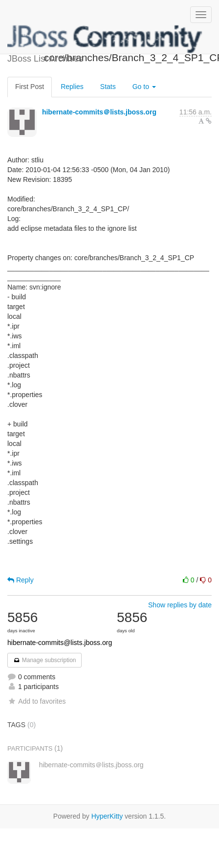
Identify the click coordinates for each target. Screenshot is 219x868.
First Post (30, 87)
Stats (108, 87)
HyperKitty (107, 816)
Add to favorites (36, 701)
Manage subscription (44, 660)
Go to (144, 87)
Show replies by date (180, 605)
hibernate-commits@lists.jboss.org (60, 643)
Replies (72, 87)
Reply (21, 580)
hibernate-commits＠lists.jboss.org (99, 112)
